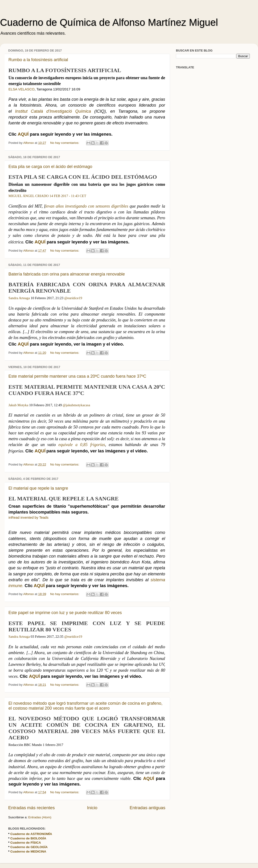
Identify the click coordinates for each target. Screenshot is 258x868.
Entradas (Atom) (40, 817)
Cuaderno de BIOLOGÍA (28, 838)
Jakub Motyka (18, 405)
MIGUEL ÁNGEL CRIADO (28, 196)
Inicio (92, 808)
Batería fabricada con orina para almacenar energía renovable (67, 274)
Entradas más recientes (31, 808)
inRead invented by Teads (28, 518)
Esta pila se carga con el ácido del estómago (50, 167)
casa (87, 405)
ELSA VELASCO (21, 89)
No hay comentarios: (65, 143)
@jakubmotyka (73, 405)
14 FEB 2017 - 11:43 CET (68, 196)
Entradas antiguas (148, 808)
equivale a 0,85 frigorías (82, 445)
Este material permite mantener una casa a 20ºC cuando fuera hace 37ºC (77, 376)
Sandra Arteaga (19, 298)
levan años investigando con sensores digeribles (87, 206)
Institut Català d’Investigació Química (55, 111)
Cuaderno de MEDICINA (28, 851)
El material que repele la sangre (38, 488)
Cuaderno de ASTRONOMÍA (31, 834)
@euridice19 (73, 298)
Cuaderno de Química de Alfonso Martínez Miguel (109, 22)
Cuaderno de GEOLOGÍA (29, 847)
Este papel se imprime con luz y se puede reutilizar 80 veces (65, 613)
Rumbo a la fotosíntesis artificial (38, 60)
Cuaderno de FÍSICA (26, 843)
